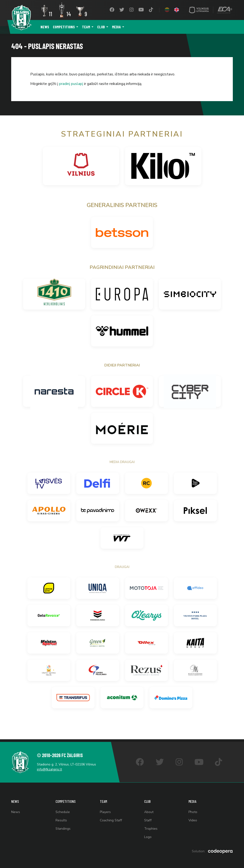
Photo (193, 811)
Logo (148, 837)
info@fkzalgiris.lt (51, 767)
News (45, 27)
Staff (148, 819)
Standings (63, 828)
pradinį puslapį (71, 84)
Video (193, 819)
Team (86, 27)
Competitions (64, 27)
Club (101, 27)
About (149, 811)
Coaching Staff (111, 819)
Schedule (63, 811)
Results (61, 819)
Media (116, 27)
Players (105, 811)
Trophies (151, 828)
